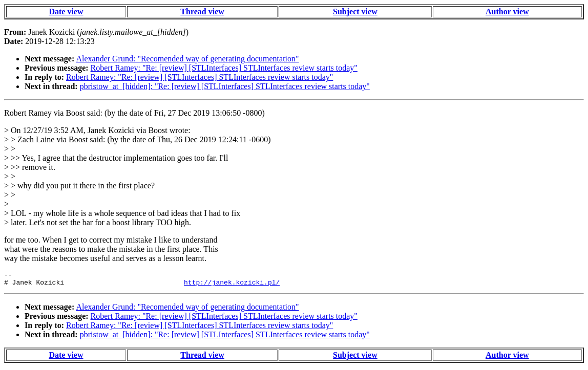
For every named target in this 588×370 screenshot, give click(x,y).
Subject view (355, 12)
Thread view (202, 12)
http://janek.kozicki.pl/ (232, 285)
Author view (507, 12)
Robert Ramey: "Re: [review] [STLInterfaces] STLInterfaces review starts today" (224, 68)
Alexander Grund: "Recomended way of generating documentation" (187, 59)
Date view (66, 12)
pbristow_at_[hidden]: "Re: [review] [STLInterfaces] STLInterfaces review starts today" (225, 86)
